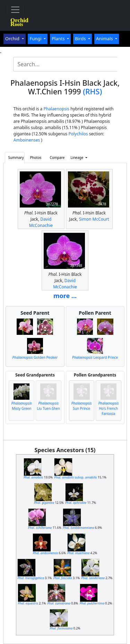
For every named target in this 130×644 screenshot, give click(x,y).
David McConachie (41, 222)
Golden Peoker (35, 357)
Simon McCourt (94, 219)
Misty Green (22, 406)
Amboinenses (27, 140)
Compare (57, 158)
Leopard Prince (95, 357)
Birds (81, 39)
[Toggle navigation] (15, 10)
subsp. (75, 477)
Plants (59, 39)
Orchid (13, 39)
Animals (105, 39)
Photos (36, 158)
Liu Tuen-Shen (49, 406)
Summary (16, 158)
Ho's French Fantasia (108, 408)
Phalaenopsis (56, 109)
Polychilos (78, 134)
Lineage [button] (77, 158)
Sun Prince (82, 406)
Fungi (36, 39)
